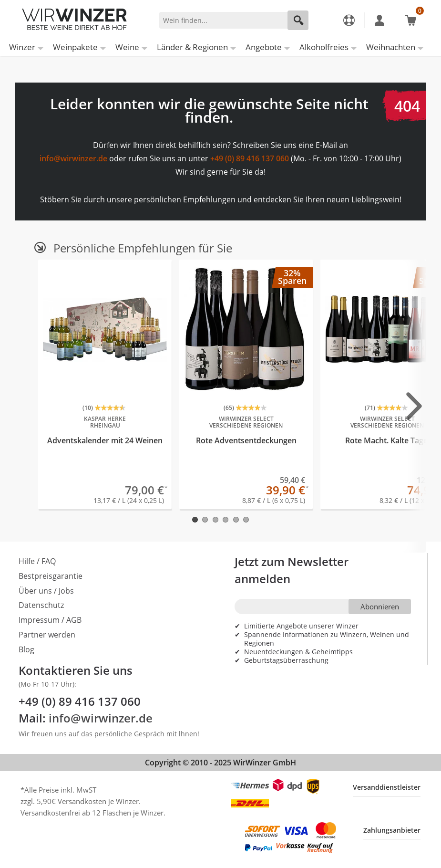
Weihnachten (391, 47)
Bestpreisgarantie (51, 576)
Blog (26, 649)
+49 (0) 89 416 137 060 (250, 158)
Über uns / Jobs (46, 591)
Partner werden (47, 635)
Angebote (264, 47)
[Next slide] (414, 406)
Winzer (22, 47)
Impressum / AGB (50, 620)
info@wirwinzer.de (73, 158)
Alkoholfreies (324, 47)
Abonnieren (380, 607)
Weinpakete (75, 47)
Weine (127, 47)
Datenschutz (41, 605)
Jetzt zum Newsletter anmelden (292, 570)
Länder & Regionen (192, 47)
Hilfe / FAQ (37, 561)
